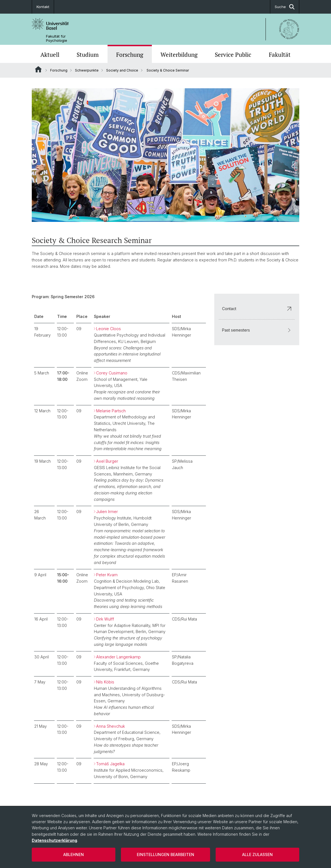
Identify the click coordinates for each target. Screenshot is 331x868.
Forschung (130, 55)
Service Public (233, 55)
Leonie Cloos (109, 329)
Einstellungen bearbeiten (165, 854)
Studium (88, 55)
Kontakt (43, 7)
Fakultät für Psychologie (57, 38)
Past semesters (257, 330)
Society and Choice (122, 70)
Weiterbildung (179, 55)
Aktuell (50, 55)
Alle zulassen (257, 854)
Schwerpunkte (87, 70)
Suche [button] (285, 7)
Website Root (38, 69)
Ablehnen (74, 854)
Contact (257, 308)
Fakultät (280, 55)
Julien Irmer (107, 512)
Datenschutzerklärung (54, 840)
